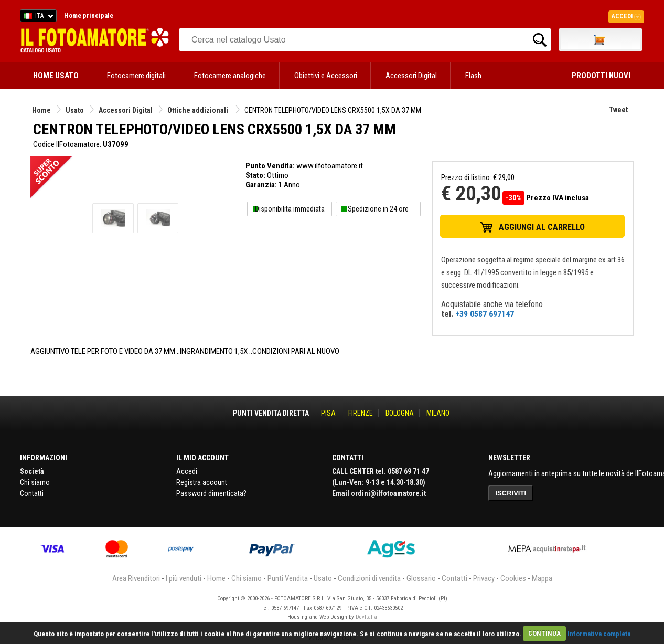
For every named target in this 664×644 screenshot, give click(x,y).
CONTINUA (544, 633)
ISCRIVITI (511, 493)
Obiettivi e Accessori (326, 76)
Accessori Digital (411, 76)
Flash (473, 76)
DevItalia (366, 617)
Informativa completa (599, 633)
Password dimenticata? (211, 493)
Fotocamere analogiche (230, 76)
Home (41, 110)
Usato (75, 110)
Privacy (484, 578)
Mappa (542, 578)
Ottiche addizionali (199, 110)
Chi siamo (35, 482)
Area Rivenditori (136, 578)
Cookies (513, 578)
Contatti (32, 493)
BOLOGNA (400, 413)
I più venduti (184, 578)
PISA (328, 413)
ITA (36, 17)
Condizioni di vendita (369, 578)
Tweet (618, 110)
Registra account (202, 482)
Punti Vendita (288, 578)
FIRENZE (361, 413)
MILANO (438, 413)
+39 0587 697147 (485, 314)
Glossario (421, 578)
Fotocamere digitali (136, 76)
